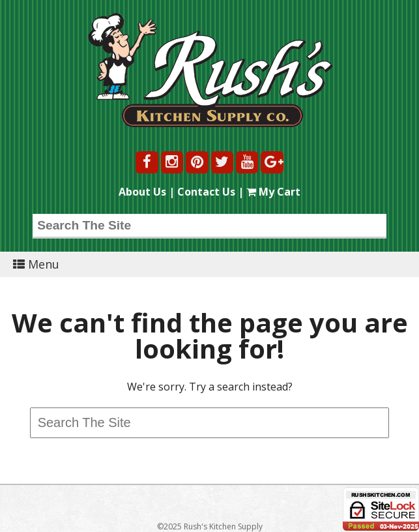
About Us (142, 192)
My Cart (273, 192)
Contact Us (206, 192)
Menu (36, 264)
